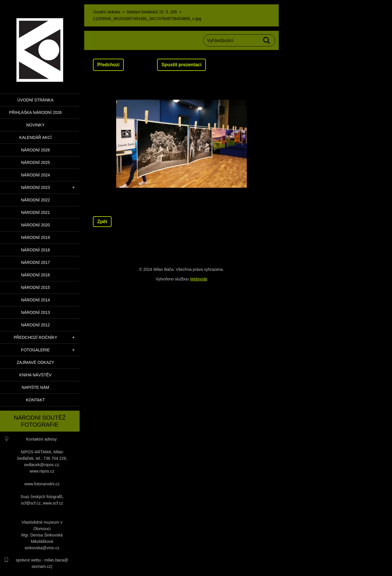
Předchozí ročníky (35, 337)
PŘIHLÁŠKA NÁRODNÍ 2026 (35, 112)
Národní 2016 (35, 275)
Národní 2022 (35, 200)
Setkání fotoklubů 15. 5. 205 (152, 12)
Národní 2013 (35, 312)
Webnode (199, 279)
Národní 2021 (35, 212)
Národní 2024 (35, 175)
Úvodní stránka (35, 100)
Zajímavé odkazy (36, 362)
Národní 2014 (35, 300)
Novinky (35, 125)
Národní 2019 (35, 237)
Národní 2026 (35, 150)
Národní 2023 (35, 187)
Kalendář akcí (35, 137)
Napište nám (36, 387)
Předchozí (108, 65)
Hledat (267, 40)
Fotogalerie (35, 350)
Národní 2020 (35, 225)
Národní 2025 (35, 162)
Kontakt (35, 400)
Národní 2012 (35, 325)
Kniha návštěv (35, 375)
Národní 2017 (35, 262)
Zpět (102, 222)
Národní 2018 (35, 250)
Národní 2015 (35, 287)
